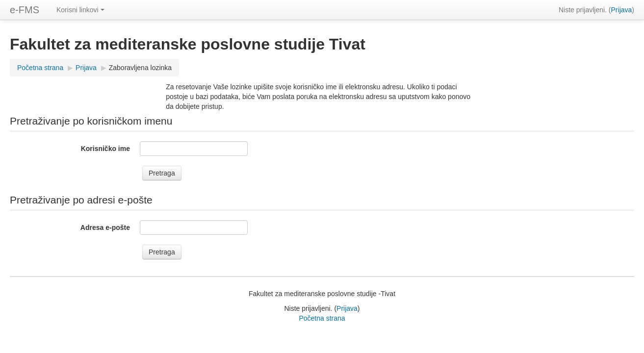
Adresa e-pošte (105, 227)
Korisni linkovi (80, 10)
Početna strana (40, 68)
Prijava (622, 10)
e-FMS (25, 10)
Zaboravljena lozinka (140, 68)
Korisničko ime (105, 149)
